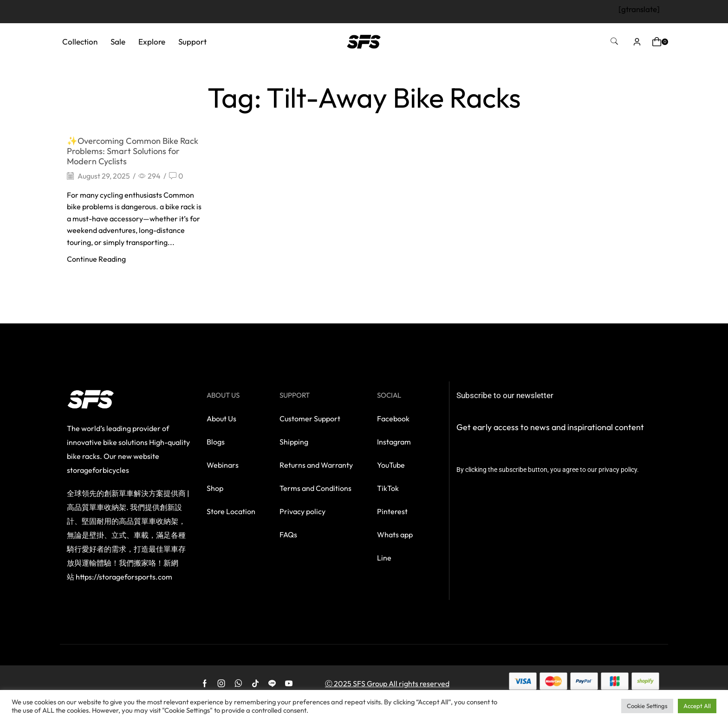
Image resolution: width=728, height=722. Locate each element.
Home (295, 72)
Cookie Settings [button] (647, 706)
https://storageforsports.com (124, 577)
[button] (614, 42)
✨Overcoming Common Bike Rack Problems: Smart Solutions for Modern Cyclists (133, 151)
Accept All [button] (697, 706)
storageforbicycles (98, 470)
